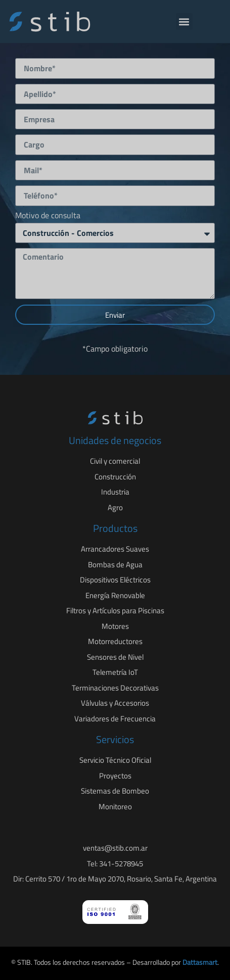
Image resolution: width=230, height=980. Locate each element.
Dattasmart (200, 962)
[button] (184, 21)
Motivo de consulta (48, 216)
